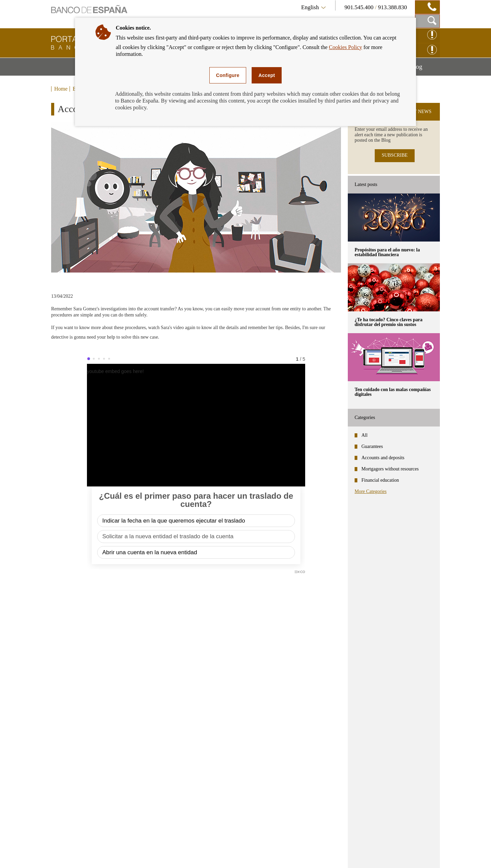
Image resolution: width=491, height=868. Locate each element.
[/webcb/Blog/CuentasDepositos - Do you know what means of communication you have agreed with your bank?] (123, 665)
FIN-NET (317, 789)
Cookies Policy (346, 47)
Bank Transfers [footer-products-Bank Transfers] (76, 801)
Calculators (187, 741)
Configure (228, 75)
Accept (267, 75)
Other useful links (328, 816)
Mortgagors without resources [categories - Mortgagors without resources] (390, 469)
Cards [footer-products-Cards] (64, 765)
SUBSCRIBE (395, 155)
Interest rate (187, 753)
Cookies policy (202, 855)
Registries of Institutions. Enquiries (350, 803)
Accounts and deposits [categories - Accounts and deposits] (383, 458)
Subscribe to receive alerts (403, 711)
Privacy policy (162, 855)
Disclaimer (89, 855)
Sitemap (60, 855)
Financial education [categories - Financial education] (380, 480)
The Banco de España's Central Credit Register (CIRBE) (365, 772)
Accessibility (124, 855)
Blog (425, 69)
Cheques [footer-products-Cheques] (68, 777)
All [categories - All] (364, 435)
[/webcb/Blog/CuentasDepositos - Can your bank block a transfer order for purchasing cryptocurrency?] (272, 665)
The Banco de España (333, 754)
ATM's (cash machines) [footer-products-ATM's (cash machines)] (87, 789)
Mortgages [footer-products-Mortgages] (70, 741)
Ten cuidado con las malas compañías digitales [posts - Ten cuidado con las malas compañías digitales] (393, 392)
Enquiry (236, 855)
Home (61, 89)
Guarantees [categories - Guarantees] (372, 446)
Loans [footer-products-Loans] (64, 753)
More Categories (371, 491)
